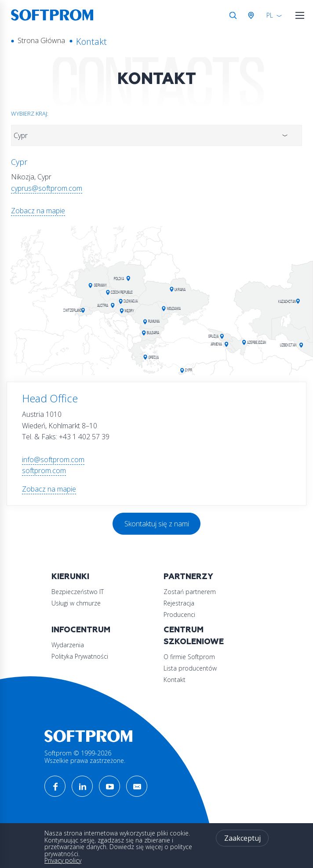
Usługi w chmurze (76, 603)
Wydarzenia (68, 645)
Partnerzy (188, 577)
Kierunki (70, 577)
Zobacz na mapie (38, 211)
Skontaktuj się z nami (157, 524)
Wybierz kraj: (30, 113)
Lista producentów (190, 668)
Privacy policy (63, 860)
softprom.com (44, 470)
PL (270, 15)
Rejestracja (179, 603)
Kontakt (175, 680)
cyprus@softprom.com (47, 188)
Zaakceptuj (242, 838)
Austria (253, 15)
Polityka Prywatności (80, 656)
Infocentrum (81, 630)
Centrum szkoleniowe (194, 636)
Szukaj (233, 15)
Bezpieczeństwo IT (78, 592)
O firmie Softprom (189, 657)
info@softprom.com (53, 460)
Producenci (179, 615)
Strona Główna (41, 40)
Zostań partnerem (190, 592)
